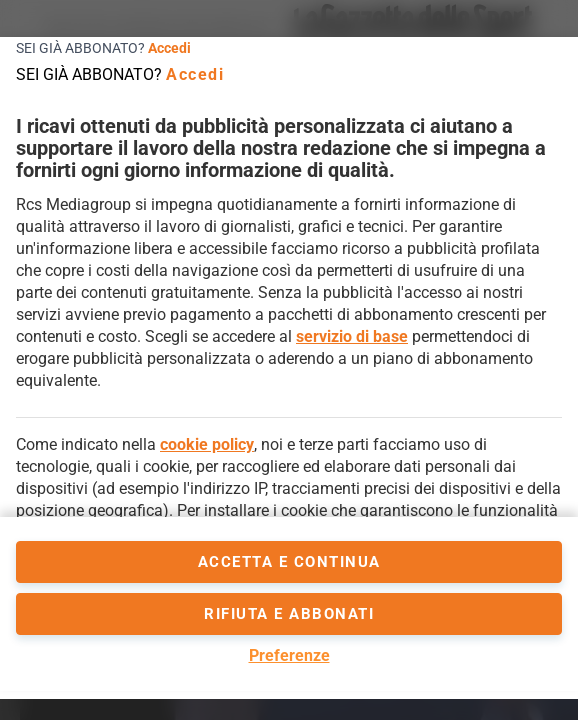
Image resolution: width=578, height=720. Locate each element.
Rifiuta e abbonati (289, 614)
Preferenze (289, 655)
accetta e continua (289, 562)
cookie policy (207, 444)
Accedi (169, 48)
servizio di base (352, 336)
